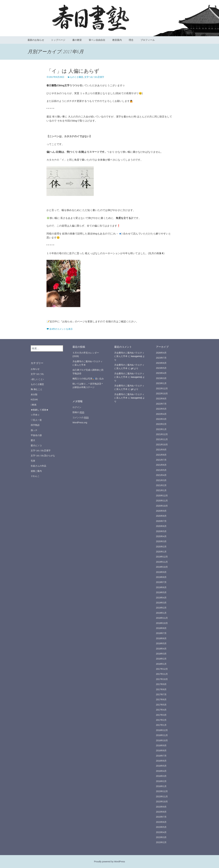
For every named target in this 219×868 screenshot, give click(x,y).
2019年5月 (161, 592)
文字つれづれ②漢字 (94, 77)
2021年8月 (161, 455)
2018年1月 (161, 664)
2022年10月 (162, 394)
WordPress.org (80, 423)
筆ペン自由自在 (97, 40)
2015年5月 (161, 827)
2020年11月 (162, 501)
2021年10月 (162, 445)
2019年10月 (162, 567)
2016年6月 (161, 761)
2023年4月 (161, 373)
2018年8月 (161, 628)
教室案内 (117, 40)
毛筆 (33, 461)
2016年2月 (161, 781)
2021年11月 (162, 439)
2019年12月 (162, 557)
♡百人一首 (36, 420)
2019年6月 (161, 587)
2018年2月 (161, 659)
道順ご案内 (36, 471)
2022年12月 (162, 388)
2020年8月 (161, 516)
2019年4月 (161, 598)
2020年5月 (161, 531)
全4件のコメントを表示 (61, 329)
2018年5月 (161, 643)
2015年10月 (162, 802)
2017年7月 (161, 694)
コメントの (81, 418)
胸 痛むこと (37, 389)
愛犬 (33, 440)
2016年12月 (162, 730)
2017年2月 (161, 720)
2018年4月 (161, 649)
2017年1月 (161, 725)
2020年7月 (161, 521)
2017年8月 (161, 689)
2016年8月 (161, 751)
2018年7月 (161, 633)
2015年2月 (161, 842)
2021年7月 (161, 460)
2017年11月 (162, 674)
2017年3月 (161, 715)
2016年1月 (161, 786)
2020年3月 (161, 541)
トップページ (58, 40)
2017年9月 (161, 684)
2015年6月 (161, 822)
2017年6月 (161, 700)
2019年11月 (162, 562)
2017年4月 (161, 710)
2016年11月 (162, 735)
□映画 (34, 405)
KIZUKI (34, 400)
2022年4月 (161, 414)
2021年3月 (161, 480)
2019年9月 (161, 572)
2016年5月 (161, 766)
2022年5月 (161, 409)
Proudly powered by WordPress (110, 862)
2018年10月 (162, 623)
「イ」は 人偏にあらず (73, 71)
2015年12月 (162, 791)
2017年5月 (161, 705)
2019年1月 (161, 613)
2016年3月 (161, 776)
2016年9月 (161, 745)
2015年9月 (161, 807)
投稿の (78, 412)
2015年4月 (161, 832)
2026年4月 (161, 353)
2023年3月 (161, 378)
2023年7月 (161, 358)
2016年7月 (161, 756)
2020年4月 (161, 536)
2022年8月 (161, 399)
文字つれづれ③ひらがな (43, 456)
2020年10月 (162, 506)
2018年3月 (161, 654)
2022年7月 (161, 404)
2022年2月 (161, 424)
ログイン (77, 407)
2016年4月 (161, 771)
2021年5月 (161, 470)
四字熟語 (35, 425)
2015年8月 (161, 812)
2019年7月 (161, 582)
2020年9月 (161, 511)
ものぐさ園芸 (77, 77)
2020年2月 (161, 547)
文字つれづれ (37, 374)
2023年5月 (161, 368)
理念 (131, 40)
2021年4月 (161, 475)
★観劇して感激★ (40, 410)
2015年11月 (162, 797)
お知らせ (35, 369)
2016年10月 (162, 740)
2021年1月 (161, 490)
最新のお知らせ (36, 40)
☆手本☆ (35, 415)
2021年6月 (161, 465)
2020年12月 (162, 496)
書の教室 (77, 40)
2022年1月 (161, 429)
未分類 (34, 394)
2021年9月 (161, 450)
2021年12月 (162, 434)
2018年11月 (162, 618)
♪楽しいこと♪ (37, 379)
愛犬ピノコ (36, 445)
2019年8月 (161, 577)
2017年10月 (162, 679)
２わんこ (35, 476)
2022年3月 (161, 419)
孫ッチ (34, 430)
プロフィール (148, 40)
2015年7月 (161, 817)
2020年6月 (161, 526)
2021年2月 (161, 485)
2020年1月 (161, 552)
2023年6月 (161, 363)
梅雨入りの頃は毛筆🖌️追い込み (88, 379)
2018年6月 (161, 638)
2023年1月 (161, 383)
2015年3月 (161, 837)
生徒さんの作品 (38, 466)
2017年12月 (162, 669)
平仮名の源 (36, 435)
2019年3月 (161, 603)
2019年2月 (161, 608)
